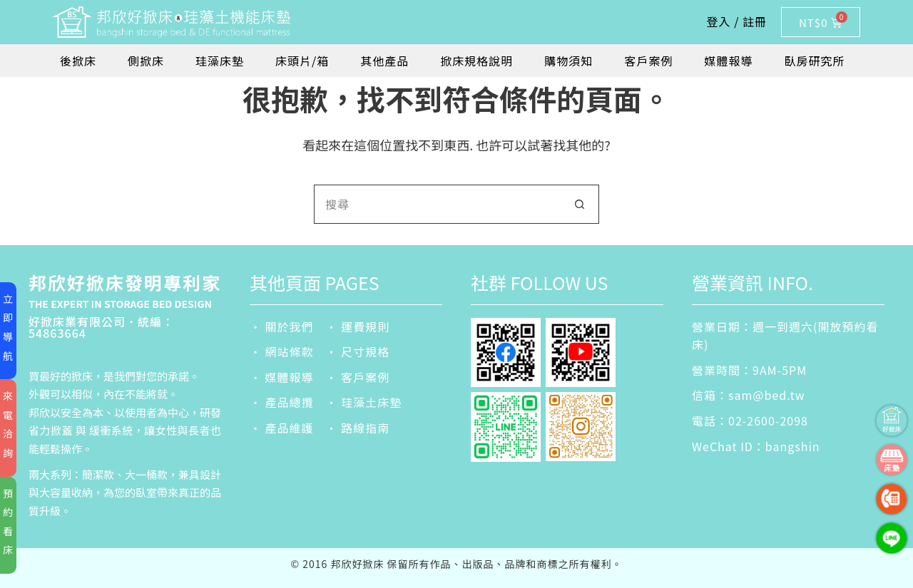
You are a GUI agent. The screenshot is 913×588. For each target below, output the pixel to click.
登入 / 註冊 (737, 21)
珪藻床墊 (220, 61)
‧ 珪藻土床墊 (364, 402)
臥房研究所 (814, 61)
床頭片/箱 (302, 61)
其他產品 (384, 61)
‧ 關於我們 (282, 326)
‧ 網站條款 (282, 351)
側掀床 (146, 61)
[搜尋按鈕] (580, 204)
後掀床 (78, 61)
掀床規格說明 (476, 61)
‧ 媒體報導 (282, 377)
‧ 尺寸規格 (358, 351)
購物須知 (568, 61)
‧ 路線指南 (358, 428)
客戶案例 (648, 61)
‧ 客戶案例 (358, 377)
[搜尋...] (437, 204)
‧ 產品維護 (282, 428)
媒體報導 (728, 61)
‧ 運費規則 (358, 326)
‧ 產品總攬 (282, 402)
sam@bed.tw (767, 395)
